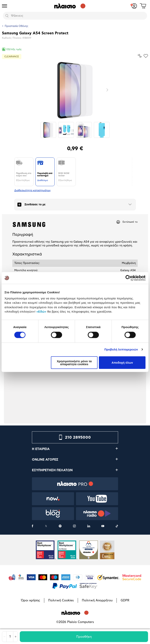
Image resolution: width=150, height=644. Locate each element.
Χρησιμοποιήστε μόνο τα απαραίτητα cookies (74, 362)
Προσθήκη (84, 637)
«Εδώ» (41, 311)
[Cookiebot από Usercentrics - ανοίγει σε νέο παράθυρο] (128, 278)
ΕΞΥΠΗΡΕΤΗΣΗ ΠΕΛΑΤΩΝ (52, 470)
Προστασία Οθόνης (16, 26)
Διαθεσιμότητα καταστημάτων (32, 191)
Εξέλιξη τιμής (12, 49)
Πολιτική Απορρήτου (97, 600)
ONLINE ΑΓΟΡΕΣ (45, 460)
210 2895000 (78, 437)
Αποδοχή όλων (122, 363)
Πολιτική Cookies (61, 600)
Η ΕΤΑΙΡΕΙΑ (41, 449)
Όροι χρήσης (31, 600)
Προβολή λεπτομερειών (121, 349)
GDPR (125, 600)
